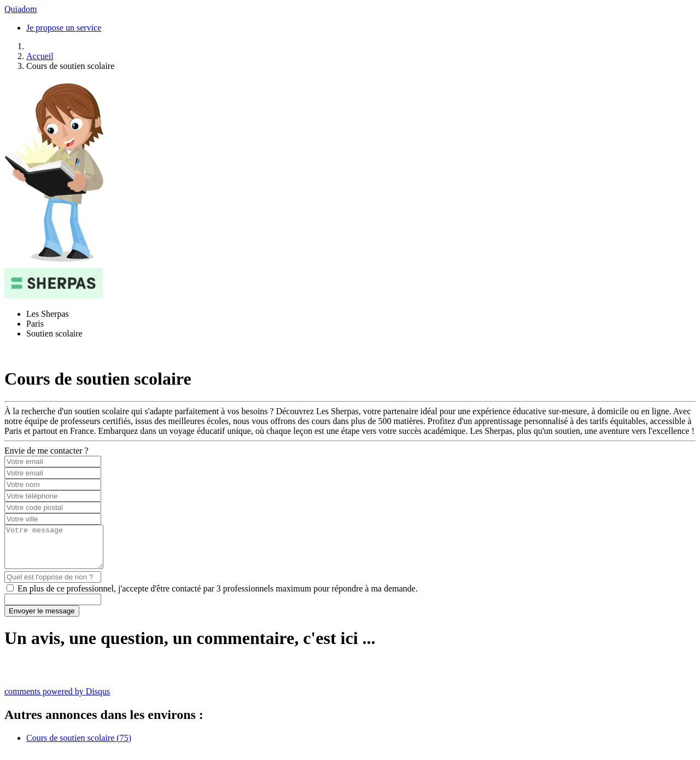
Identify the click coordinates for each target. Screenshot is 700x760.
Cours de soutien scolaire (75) (79, 746)
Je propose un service (64, 28)
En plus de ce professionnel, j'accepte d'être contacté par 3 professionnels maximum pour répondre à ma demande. (218, 597)
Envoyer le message (42, 619)
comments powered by (57, 700)
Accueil (40, 56)
